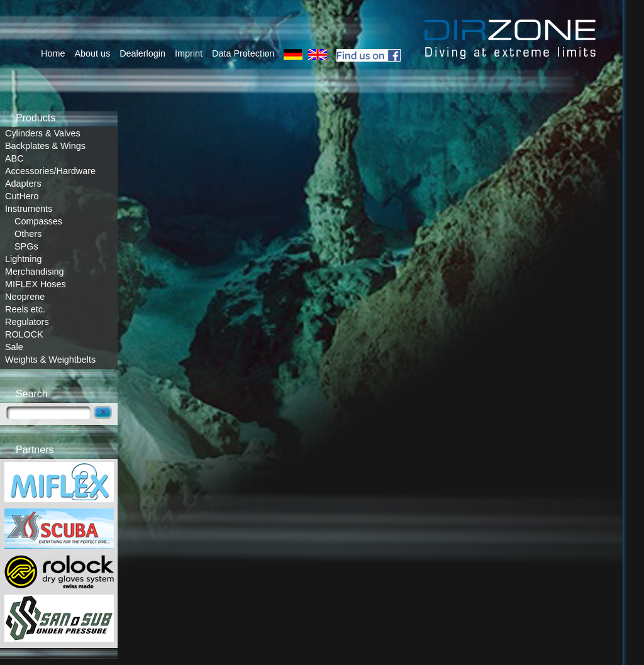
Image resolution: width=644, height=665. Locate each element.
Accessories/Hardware (50, 171)
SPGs (26, 246)
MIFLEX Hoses (36, 284)
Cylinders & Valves (43, 133)
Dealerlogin (142, 53)
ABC (14, 158)
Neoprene (25, 297)
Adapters (23, 184)
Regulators (27, 322)
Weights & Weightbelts (50, 360)
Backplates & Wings (45, 146)
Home (53, 53)
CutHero (22, 196)
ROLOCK (24, 334)
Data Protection (243, 53)
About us (92, 53)
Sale (14, 347)
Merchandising (35, 272)
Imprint (189, 53)
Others (28, 234)
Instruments (29, 209)
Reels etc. (25, 309)
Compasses (38, 221)
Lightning (23, 259)
